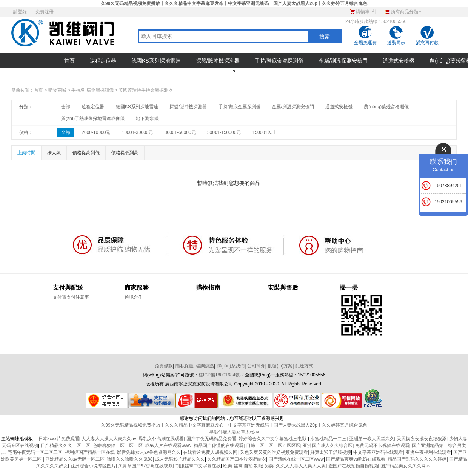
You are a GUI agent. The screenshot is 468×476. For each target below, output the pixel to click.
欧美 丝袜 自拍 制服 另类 (248, 466)
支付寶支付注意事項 (71, 298)
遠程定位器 (103, 61)
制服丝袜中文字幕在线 (198, 466)
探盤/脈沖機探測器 (218, 61)
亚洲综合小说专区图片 (93, 466)
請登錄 (20, 12)
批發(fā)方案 (280, 366)
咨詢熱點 (205, 366)
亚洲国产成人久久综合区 (328, 445)
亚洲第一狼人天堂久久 (372, 439)
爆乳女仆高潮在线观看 (161, 439)
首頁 (69, 61)
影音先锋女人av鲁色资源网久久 (149, 452)
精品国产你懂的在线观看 (219, 445)
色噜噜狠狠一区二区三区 (118, 445)
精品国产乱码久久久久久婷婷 (417, 459)
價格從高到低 (86, 153)
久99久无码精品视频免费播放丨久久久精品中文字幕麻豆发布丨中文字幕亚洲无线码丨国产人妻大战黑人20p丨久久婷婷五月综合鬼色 (234, 3)
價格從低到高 (125, 153)
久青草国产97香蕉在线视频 (145, 466)
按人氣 (54, 153)
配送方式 (304, 366)
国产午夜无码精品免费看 (211, 439)
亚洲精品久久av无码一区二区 (75, 459)
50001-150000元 (224, 132)
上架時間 (26, 153)
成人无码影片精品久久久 (180, 459)
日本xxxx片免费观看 (59, 439)
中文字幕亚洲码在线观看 (378, 452)
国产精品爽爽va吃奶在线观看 (356, 459)
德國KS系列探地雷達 (156, 61)
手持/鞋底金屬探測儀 (279, 61)
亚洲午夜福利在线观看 (428, 452)
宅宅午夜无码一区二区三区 (35, 452)
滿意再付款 (427, 43)
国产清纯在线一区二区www (296, 459)
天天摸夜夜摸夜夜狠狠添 (422, 439)
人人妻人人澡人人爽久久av (109, 439)
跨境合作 (134, 297)
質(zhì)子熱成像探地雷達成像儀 (93, 118)
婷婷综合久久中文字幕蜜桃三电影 (273, 439)
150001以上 (265, 132)
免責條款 (164, 366)
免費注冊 (45, 12)
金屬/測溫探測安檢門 (343, 61)
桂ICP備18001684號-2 (221, 375)
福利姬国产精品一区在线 (90, 452)
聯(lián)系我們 (231, 366)
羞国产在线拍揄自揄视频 (353, 466)
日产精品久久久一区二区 (65, 445)
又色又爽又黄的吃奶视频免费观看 (274, 452)
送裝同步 (396, 43)
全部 (66, 107)
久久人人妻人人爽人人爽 (301, 466)
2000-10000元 (96, 132)
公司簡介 (256, 366)
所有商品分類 (403, 11)
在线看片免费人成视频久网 (210, 452)
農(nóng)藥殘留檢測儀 (386, 107)
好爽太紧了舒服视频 (331, 452)
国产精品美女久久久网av (406, 466)
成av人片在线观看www (168, 445)
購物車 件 (366, 12)
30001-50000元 (180, 132)
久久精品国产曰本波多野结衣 (237, 459)
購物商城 (57, 90)
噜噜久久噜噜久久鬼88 (130, 459)
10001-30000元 (138, 132)
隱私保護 (185, 366)
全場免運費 (365, 43)
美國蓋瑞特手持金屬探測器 (146, 90)
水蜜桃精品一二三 (328, 439)
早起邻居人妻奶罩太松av (234, 432)
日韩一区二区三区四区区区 (273, 445)
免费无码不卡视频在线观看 (382, 445)
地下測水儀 (147, 118)
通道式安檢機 (399, 61)
